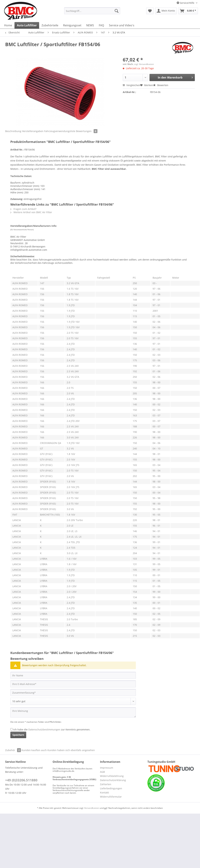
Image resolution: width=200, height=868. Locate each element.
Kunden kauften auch (34, 750)
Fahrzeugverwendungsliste (60, 131)
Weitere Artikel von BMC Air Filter (31, 212)
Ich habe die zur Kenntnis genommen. (52, 729)
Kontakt (104, 792)
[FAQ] (101, 25)
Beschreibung (13, 131)
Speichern (18, 735)
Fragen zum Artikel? (23, 209)
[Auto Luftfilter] (27, 25)
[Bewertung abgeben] (73, 701)
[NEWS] (90, 25)
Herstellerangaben (33, 131)
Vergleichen (131, 85)
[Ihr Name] (73, 675)
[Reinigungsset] (72, 25)
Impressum (107, 768)
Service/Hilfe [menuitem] (186, 3)
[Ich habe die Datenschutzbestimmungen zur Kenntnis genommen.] (11, 729)
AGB (102, 772)
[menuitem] (92, 12)
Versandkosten (92, 808)
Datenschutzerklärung (113, 780)
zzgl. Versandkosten (144, 64)
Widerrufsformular (111, 797)
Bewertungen (87, 131)
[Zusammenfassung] (73, 693)
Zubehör (13, 750)
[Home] (8, 25)
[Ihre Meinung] (73, 712)
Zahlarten (106, 784)
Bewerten (161, 85)
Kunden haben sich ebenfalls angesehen (71, 750)
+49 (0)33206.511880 (21, 780)
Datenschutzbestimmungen (44, 729)
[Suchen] (117, 11)
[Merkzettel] (150, 11)
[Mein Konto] (166, 11)
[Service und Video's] (122, 25)
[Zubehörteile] (50, 25)
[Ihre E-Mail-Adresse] (73, 684)
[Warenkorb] (188, 11)
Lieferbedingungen (111, 788)
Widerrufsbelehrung (112, 776)
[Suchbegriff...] (92, 11)
